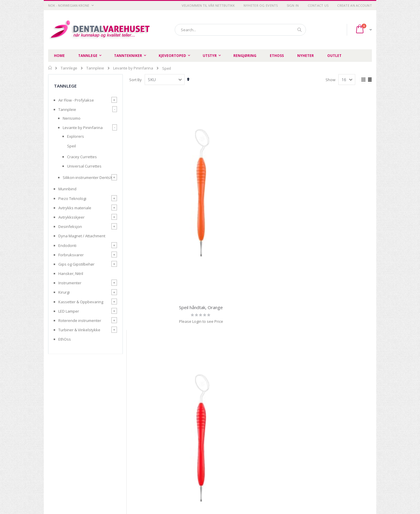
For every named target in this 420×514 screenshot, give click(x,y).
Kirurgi (64, 292)
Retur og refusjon (147, 458)
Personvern (142, 443)
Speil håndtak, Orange (157, 191)
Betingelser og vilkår (149, 450)
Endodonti (67, 245)
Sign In (293, 5)
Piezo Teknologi (72, 198)
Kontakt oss (194, 450)
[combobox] (240, 30)
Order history (247, 443)
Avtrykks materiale (75, 208)
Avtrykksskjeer (71, 217)
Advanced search (251, 450)
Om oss (190, 443)
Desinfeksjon (70, 226)
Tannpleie (95, 68)
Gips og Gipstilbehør (76, 264)
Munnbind (67, 189)
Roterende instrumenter (80, 320)
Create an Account (355, 5)
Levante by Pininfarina (133, 68)
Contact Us (318, 5)
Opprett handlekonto (202, 458)
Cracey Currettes (82, 157)
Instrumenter (70, 283)
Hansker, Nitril (71, 273)
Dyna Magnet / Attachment (82, 236)
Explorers (76, 136)
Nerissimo (72, 118)
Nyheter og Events (261, 5)
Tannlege (69, 68)
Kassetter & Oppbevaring (81, 302)
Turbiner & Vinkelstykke (79, 330)
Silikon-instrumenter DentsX (87, 177)
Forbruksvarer (71, 255)
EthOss (65, 339)
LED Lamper (69, 311)
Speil (71, 146)
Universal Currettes (84, 166)
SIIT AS (284, 493)
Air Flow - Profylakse (76, 100)
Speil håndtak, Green (282, 191)
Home (50, 68)
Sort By (135, 80)
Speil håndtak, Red (220, 191)
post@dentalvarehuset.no (71, 492)
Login (240, 458)
